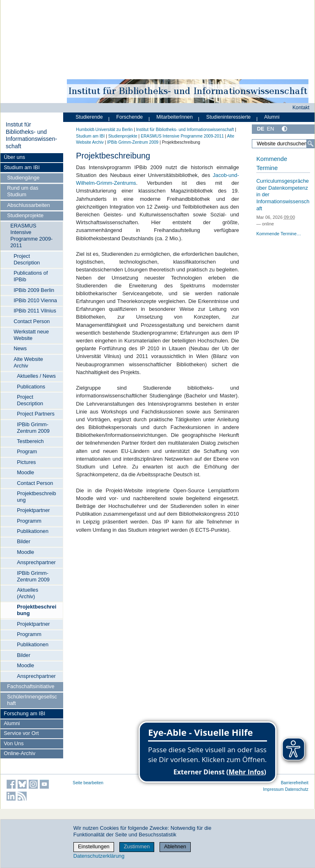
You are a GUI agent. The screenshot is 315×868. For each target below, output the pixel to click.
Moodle (25, 472)
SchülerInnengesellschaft (32, 700)
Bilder (24, 541)
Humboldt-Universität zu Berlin (104, 130)
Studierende (89, 117)
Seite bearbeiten (88, 783)
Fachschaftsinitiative (31, 686)
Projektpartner (33, 510)
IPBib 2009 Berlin (34, 290)
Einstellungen (94, 846)
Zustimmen (137, 846)
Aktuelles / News (36, 376)
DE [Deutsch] (260, 129)
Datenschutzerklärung (99, 856)
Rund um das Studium (23, 191)
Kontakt (301, 108)
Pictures (26, 462)
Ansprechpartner (36, 562)
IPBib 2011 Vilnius (35, 311)
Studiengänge (23, 178)
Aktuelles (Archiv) (27, 593)
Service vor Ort (21, 733)
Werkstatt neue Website (31, 335)
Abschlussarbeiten (29, 205)
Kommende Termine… (279, 234)
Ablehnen (175, 846)
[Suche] (310, 144)
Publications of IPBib (31, 276)
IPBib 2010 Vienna (35, 300)
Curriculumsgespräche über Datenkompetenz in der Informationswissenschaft (283, 195)
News (20, 348)
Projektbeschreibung (36, 497)
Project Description (27, 259)
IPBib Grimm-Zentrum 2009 (33, 428)
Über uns (14, 157)
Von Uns (14, 743)
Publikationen (33, 531)
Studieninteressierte (228, 117)
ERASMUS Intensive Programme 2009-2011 (31, 235)
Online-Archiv (19, 753)
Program (27, 451)
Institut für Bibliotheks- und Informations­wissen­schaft (31, 135)
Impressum (273, 789)
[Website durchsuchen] (283, 144)
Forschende (129, 117)
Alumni (12, 723)
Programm (29, 521)
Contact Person (32, 321)
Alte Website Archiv (28, 362)
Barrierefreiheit (295, 783)
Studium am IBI (22, 167)
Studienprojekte (25, 215)
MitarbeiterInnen (175, 117)
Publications (31, 387)
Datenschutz (297, 789)
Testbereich (30, 441)
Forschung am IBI (24, 713)
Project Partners (36, 414)
